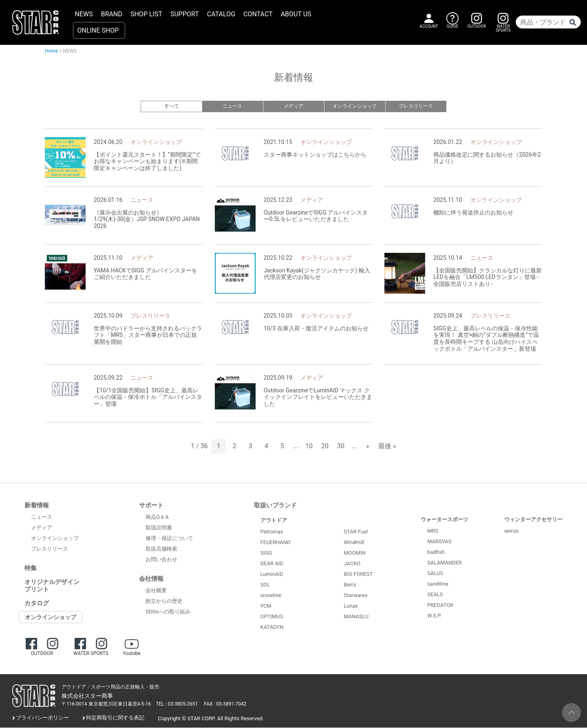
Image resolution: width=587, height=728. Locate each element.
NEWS (84, 14)
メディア (293, 106)
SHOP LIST (146, 14)
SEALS (435, 595)
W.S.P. (434, 616)
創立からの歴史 (164, 602)
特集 (31, 569)
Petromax (272, 532)
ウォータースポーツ (445, 520)
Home (51, 51)
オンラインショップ (355, 106)
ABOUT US (296, 14)
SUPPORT (185, 14)
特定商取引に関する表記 (115, 718)
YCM (266, 606)
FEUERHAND (276, 543)
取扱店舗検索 (161, 550)
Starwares (355, 596)
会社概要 (156, 591)
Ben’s (350, 585)
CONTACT (258, 14)
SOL (265, 585)
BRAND (112, 14)
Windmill (354, 543)
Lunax (351, 607)
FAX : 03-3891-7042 (225, 705)
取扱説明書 (159, 528)
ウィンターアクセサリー (533, 520)
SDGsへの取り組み (168, 612)
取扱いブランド (275, 506)
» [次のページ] (368, 447)
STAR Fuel (356, 532)
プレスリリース (416, 106)
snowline (271, 596)
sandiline (438, 584)
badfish (436, 552)
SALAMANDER (445, 563)
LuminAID (272, 574)
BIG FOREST (358, 575)
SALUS (435, 574)
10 (309, 447)
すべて (171, 106)
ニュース (232, 106)
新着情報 (37, 506)
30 (341, 447)
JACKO (352, 564)
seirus (511, 531)
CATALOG (221, 14)
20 (325, 447)
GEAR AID (272, 564)
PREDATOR (440, 605)
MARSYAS (439, 542)
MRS (433, 531)
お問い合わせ (161, 560)
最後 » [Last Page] (387, 447)
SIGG (266, 553)
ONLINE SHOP (98, 30)
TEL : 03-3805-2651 (177, 705)
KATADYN (272, 627)
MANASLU (356, 617)
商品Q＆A (157, 518)
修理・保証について (169, 539)
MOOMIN (354, 554)
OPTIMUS (272, 617)
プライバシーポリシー (42, 718)
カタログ (37, 604)
